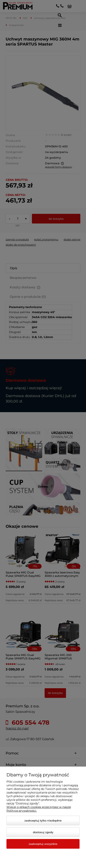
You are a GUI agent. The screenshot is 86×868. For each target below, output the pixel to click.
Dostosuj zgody (43, 832)
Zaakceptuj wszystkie (43, 844)
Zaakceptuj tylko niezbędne (43, 820)
